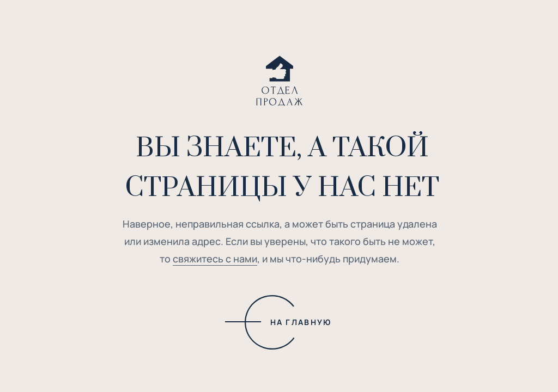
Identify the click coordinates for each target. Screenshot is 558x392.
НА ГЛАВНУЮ (301, 322)
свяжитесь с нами (215, 259)
